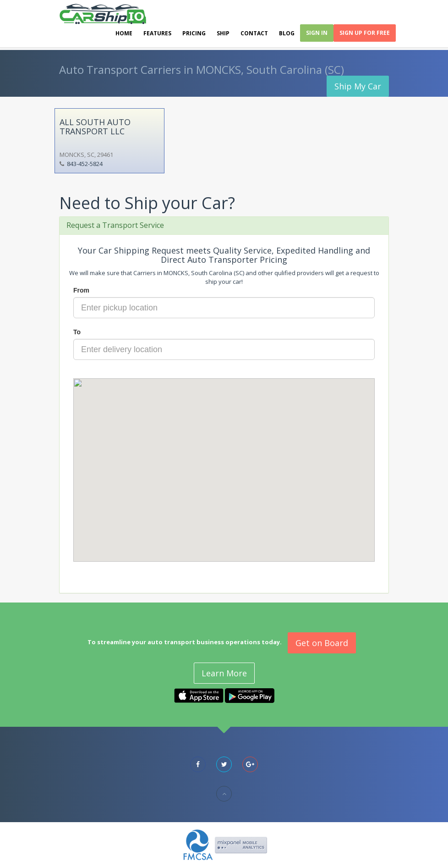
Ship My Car (358, 86)
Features (157, 33)
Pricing (194, 33)
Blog (287, 33)
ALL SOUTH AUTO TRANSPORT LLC (95, 127)
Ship (223, 33)
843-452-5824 (85, 164)
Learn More (224, 673)
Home (124, 33)
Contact (254, 33)
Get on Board (322, 643)
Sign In (317, 33)
